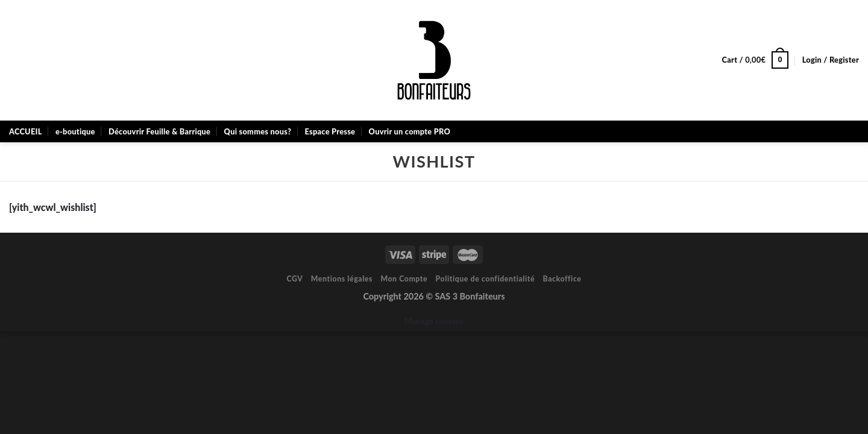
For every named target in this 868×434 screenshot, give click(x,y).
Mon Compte (404, 279)
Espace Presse (330, 131)
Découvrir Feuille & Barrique (159, 131)
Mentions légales (342, 279)
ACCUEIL (26, 131)
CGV (294, 279)
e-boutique (75, 131)
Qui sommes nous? (258, 131)
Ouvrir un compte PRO (410, 131)
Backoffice (562, 279)
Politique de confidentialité (486, 279)
